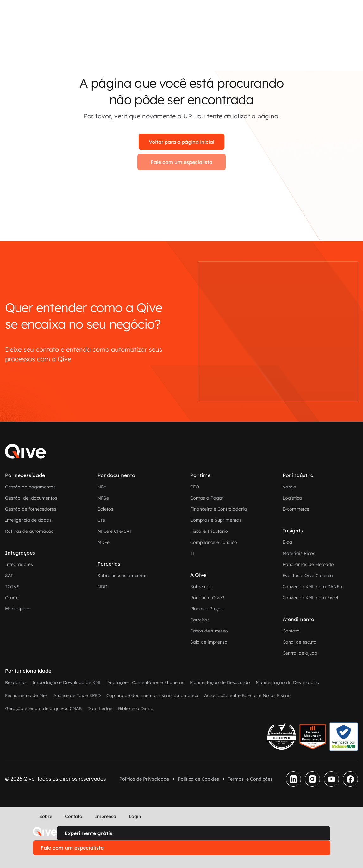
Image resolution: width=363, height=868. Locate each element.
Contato (74, 816)
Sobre (46, 816)
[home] (45, 832)
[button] (42, 862)
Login (135, 816)
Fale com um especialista (181, 162)
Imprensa (106, 816)
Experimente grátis (88, 833)
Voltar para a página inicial (181, 142)
